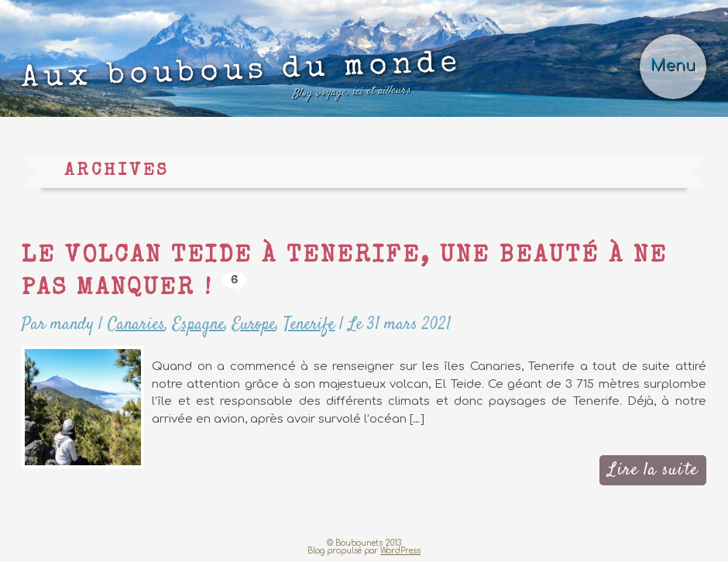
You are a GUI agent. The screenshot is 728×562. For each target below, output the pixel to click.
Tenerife (309, 324)
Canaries (136, 324)
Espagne (199, 324)
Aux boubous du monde (242, 80)
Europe (254, 324)
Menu (673, 66)
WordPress (400, 551)
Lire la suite (652, 470)
